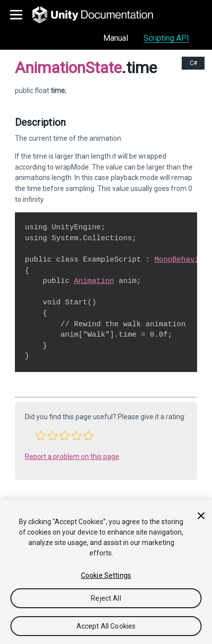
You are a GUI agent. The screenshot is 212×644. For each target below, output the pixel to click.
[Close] (201, 516)
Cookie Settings (106, 575)
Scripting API (166, 38)
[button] (41, 436)
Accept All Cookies (106, 626)
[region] (106, 572)
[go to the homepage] (100, 15)
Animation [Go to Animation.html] (94, 281)
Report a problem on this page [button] (72, 457)
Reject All (106, 598)
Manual (116, 38)
